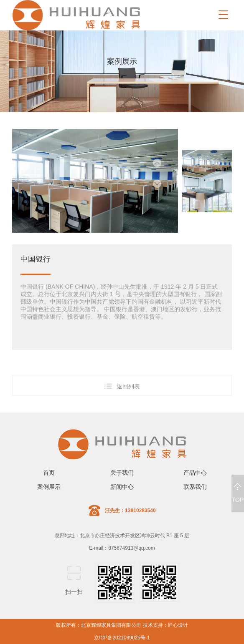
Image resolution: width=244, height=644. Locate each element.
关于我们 (122, 473)
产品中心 (195, 473)
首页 (49, 473)
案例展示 (49, 487)
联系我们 (195, 487)
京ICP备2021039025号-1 (122, 638)
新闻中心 (122, 487)
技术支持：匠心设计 (165, 625)
